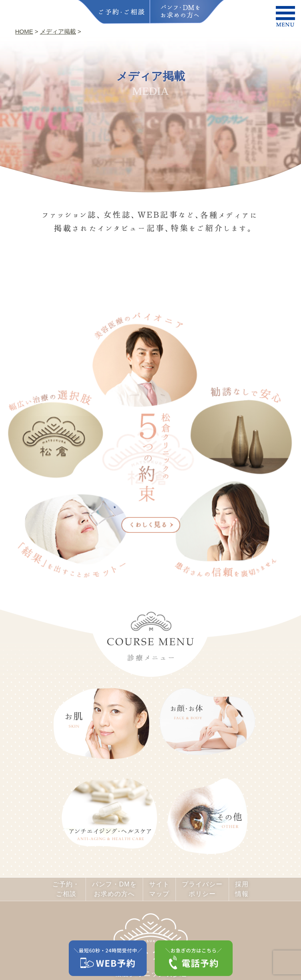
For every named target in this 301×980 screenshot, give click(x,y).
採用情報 (242, 889)
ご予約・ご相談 (66, 889)
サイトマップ (159, 889)
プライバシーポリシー (202, 889)
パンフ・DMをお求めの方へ (114, 889)
